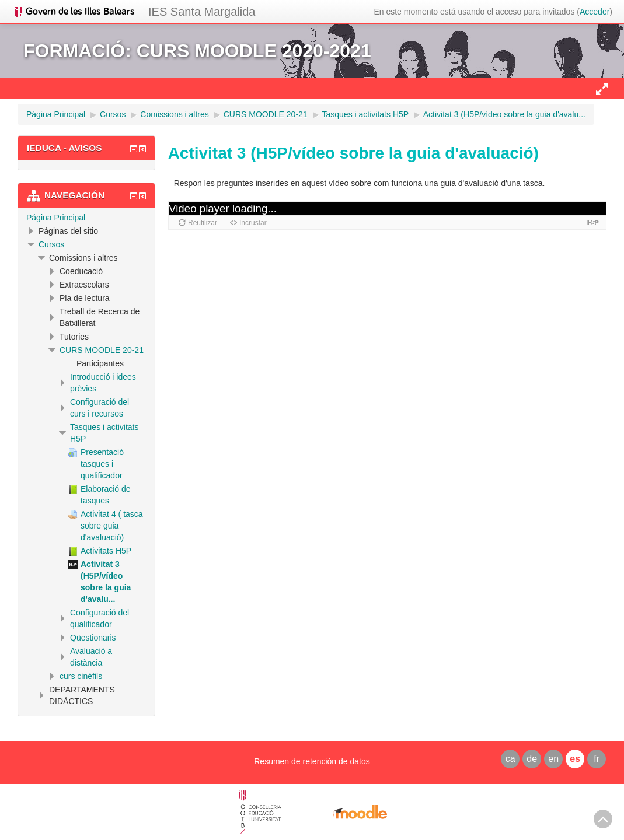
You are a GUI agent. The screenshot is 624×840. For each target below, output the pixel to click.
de (532, 759)
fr (597, 759)
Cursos (51, 244)
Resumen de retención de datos (312, 761)
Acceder (595, 12)
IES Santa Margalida (202, 12)
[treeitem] (86, 218)
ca (510, 759)
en (553, 759)
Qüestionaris (93, 638)
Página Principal (56, 218)
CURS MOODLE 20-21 (102, 350)
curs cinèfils (81, 676)
